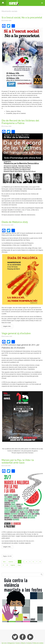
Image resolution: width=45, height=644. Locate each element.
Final (19, 565)
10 (7, 565)
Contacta (29, 643)
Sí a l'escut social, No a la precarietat (22, 17)
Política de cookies (38, 643)
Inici (4, 562)
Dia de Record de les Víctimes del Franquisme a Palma (20, 122)
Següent (13, 565)
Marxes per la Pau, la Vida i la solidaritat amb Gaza (18, 461)
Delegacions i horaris (14, 643)
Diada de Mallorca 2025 (15, 222)
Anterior (11, 562)
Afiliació (23, 643)
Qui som (4, 643)
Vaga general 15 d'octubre (16, 333)
